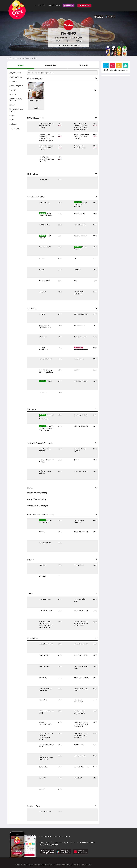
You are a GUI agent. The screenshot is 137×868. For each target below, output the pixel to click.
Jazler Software (48, 864)
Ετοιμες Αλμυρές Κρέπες (37, 493)
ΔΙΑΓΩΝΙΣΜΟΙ (54, 5)
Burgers (12, 115)
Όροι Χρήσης (77, 864)
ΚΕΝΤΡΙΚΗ (42, 5)
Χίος (16, 58)
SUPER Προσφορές (16, 77)
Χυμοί (11, 120)
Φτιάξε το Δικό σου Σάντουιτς (16, 100)
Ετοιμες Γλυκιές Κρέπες (37, 499)
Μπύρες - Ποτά (14, 128)
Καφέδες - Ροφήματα (16, 86)
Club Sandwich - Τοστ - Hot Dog (17, 110)
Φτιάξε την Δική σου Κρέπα (38, 506)
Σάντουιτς (13, 94)
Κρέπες (12, 105)
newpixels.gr (67, 864)
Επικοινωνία (88, 864)
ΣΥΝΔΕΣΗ (84, 5)
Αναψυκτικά (13, 124)
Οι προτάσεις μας (15, 73)
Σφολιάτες (13, 90)
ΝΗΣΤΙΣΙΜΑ (13, 81)
